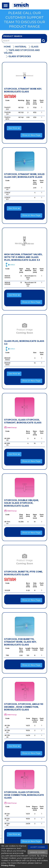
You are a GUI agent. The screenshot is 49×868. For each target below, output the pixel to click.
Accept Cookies (38, 847)
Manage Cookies (38, 852)
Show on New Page (31, 135)
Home (7, 47)
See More (14, 128)
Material (21, 47)
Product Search (13, 36)
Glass (35, 47)
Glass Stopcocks (20, 56)
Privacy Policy (8, 865)
